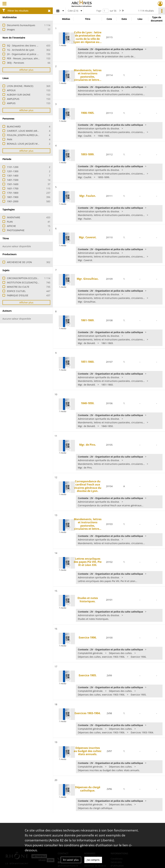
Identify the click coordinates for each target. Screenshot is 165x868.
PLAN (10, 222)
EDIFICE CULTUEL (16, 291)
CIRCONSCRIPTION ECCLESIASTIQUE (27, 278)
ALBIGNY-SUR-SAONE (19, 95)
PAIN (10, 139)
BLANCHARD (14, 126)
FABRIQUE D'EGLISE (18, 295)
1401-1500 (13, 180)
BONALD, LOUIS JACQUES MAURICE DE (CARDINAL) (35, 144)
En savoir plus (71, 860)
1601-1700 (13, 188)
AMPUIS (11, 103)
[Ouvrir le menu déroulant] (4, 4)
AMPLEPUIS (13, 99)
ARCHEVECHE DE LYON (19, 262)
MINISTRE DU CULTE (18, 287)
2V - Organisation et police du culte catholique (33, 54)
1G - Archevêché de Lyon (21, 50)
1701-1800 (13, 193)
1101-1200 (13, 167)
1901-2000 (13, 201)
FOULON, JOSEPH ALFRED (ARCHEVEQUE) (29, 135)
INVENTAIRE (14, 217)
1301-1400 (13, 176)
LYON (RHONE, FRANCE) (20, 86)
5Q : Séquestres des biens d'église (26, 46)
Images (11, 29)
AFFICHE (11, 226)
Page (99, 11)
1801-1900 (13, 197)
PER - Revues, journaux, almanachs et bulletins (33, 58)
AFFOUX (11, 90)
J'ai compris (93, 860)
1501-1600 (13, 184)
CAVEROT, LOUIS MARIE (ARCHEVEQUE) (28, 131)
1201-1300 (13, 171)
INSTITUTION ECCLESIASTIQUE (24, 282)
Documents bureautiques (21, 25)
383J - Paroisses (16, 63)
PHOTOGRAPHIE (16, 230)
